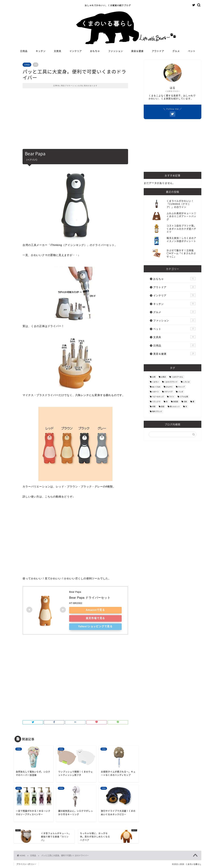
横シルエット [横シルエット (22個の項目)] (175, 407)
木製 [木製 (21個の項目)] (154, 407)
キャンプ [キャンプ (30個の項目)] (181, 387)
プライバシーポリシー (26, 864)
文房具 (58, 51)
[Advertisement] (75, 121)
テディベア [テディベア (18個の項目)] (168, 392)
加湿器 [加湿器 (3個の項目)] (176, 402)
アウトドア (158, 51)
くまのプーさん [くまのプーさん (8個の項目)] (177, 377)
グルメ (176, 51)
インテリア (76, 51)
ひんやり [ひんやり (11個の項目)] (169, 387)
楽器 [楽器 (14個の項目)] (163, 407)
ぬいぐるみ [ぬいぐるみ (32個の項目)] (156, 387)
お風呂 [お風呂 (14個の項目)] (163, 377)
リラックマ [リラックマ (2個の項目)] (156, 402)
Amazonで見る (95, 610)
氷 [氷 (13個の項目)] (186, 407)
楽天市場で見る (95, 618)
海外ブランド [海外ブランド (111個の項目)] (157, 412)
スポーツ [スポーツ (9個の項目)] (155, 392)
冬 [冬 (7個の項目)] (167, 402)
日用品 (24, 51)
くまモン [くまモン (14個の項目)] (155, 382)
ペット (192, 51)
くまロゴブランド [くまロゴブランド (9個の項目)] (171, 382)
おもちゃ (95, 51)
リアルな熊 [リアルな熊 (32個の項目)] (184, 397)
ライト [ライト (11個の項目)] (172, 397)
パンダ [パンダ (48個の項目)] (181, 392)
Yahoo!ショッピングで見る (95, 626)
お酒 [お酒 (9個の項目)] (154, 377)
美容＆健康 (137, 51)
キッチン (41, 51)
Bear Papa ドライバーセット (90, 598)
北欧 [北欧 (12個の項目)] (185, 402)
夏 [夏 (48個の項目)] (193, 402)
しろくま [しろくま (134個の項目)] (186, 382)
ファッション (116, 51)
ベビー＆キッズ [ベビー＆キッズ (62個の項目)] (158, 397)
